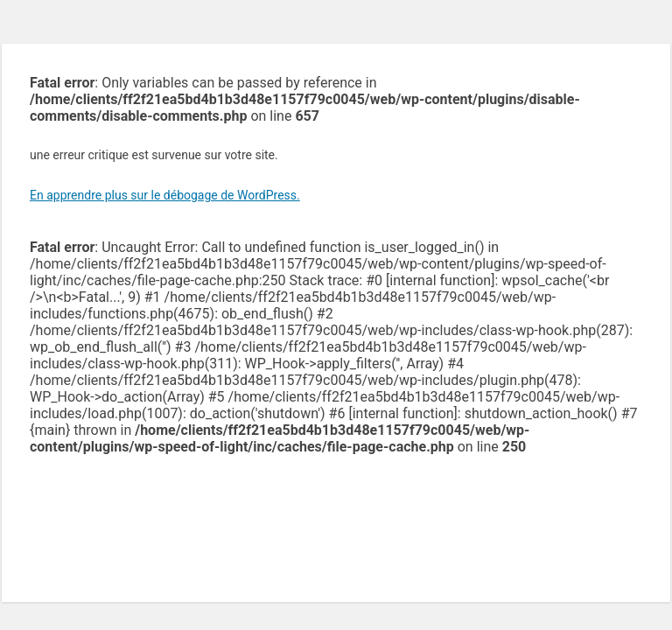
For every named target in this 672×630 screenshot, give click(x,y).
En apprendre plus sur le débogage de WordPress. (165, 195)
